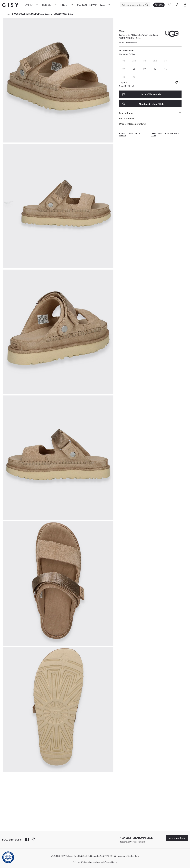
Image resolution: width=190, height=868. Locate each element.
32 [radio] (124, 61)
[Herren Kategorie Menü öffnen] (55, 5)
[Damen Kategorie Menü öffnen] (37, 5)
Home (8, 14)
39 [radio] (145, 69)
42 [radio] (124, 77)
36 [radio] (165, 61)
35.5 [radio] (155, 61)
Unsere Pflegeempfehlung (150, 124)
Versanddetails (150, 118)
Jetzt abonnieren (177, 838)
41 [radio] (165, 69)
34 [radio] (145, 61)
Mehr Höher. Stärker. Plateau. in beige (165, 134)
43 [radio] (134, 77)
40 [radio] (155, 69)
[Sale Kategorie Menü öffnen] (109, 5)
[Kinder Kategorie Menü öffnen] (72, 5)
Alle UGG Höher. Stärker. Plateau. (130, 134)
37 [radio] (124, 69)
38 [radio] (134, 69)
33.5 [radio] (134, 61)
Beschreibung (150, 113)
